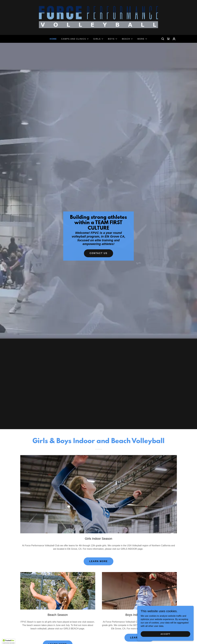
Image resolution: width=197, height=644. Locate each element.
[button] (75, 39)
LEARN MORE (98, 561)
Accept (165, 634)
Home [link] (53, 39)
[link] (98, 17)
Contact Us (99, 253)
